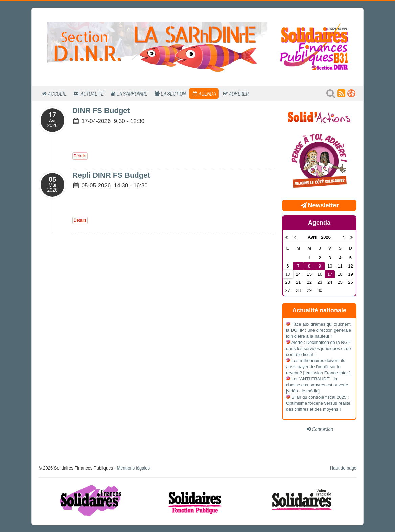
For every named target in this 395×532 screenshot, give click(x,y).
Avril (314, 237)
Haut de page (343, 468)
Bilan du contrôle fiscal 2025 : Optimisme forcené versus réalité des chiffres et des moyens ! (318, 403)
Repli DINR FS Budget (111, 175)
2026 (326, 237)
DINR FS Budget (101, 111)
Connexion (322, 429)
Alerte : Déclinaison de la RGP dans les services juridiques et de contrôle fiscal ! (319, 348)
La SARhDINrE (132, 94)
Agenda (207, 94)
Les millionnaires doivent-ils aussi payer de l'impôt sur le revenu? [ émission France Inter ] (318, 367)
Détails (80, 156)
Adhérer (239, 94)
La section (173, 94)
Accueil (57, 94)
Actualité (92, 94)
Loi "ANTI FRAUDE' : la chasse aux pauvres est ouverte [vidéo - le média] (317, 385)
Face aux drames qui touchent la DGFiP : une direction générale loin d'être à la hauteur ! (319, 330)
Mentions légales (133, 468)
